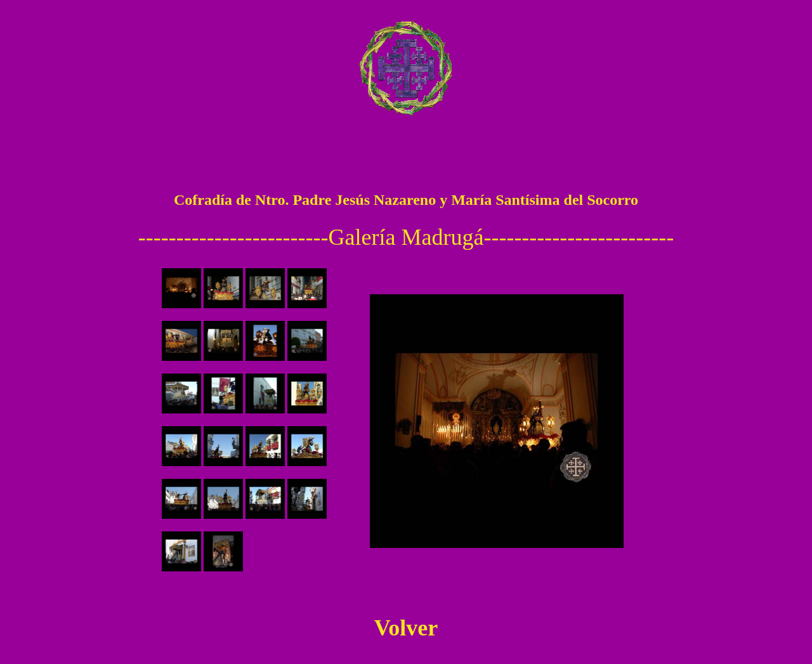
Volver (406, 628)
